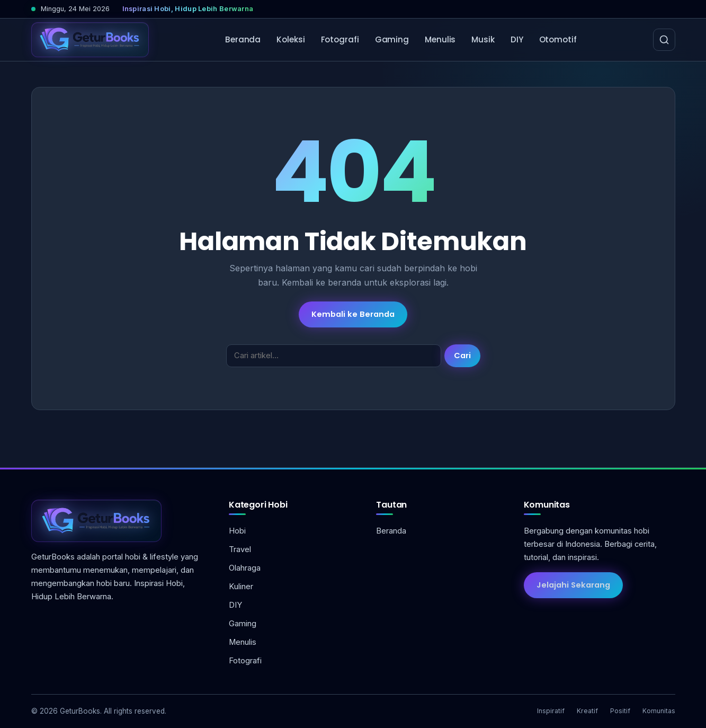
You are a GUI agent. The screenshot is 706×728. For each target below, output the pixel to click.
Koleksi (291, 39)
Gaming (392, 39)
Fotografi (340, 39)
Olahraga (245, 568)
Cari (462, 356)
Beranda (243, 39)
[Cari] (664, 40)
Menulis (440, 39)
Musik (483, 39)
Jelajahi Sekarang (573, 585)
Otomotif (558, 39)
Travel (240, 549)
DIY (517, 39)
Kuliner (241, 587)
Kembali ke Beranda (353, 314)
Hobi (237, 531)
